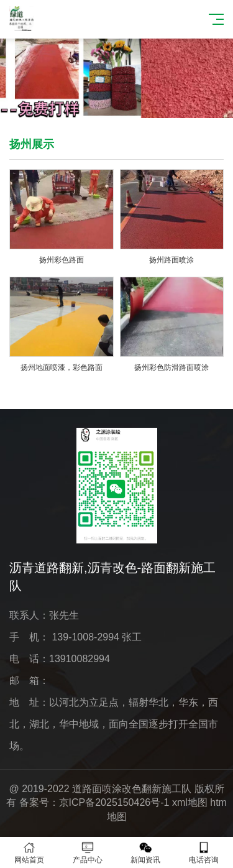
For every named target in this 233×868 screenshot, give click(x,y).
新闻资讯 (146, 853)
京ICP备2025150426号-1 (114, 802)
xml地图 (190, 802)
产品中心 (88, 853)
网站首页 (29, 853)
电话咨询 (204, 853)
